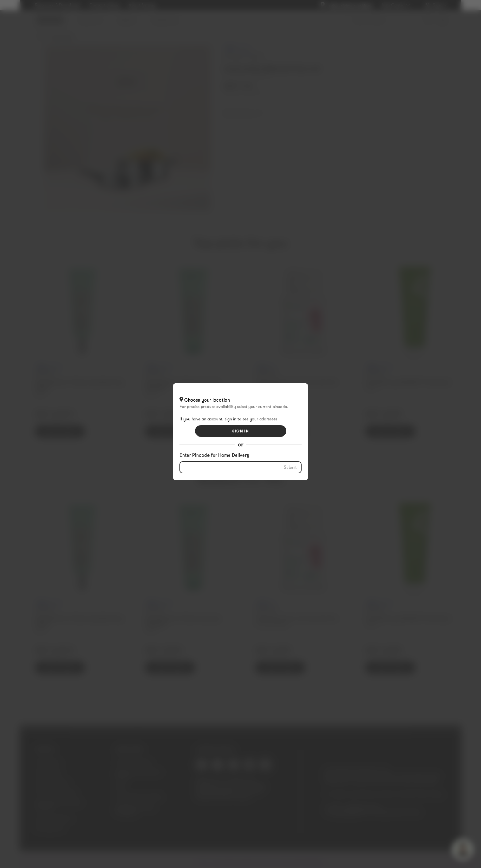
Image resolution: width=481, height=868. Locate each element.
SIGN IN (240, 431)
